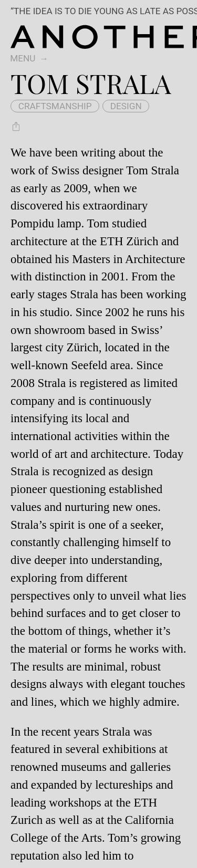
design (126, 106)
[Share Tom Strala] (16, 127)
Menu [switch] (23, 58)
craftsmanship (55, 106)
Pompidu (32, 223)
